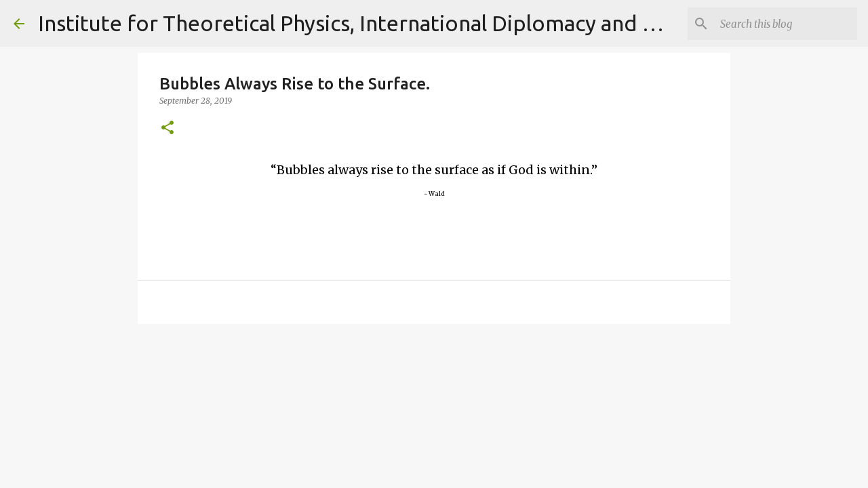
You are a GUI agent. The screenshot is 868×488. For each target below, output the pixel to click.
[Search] (786, 24)
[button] (167, 128)
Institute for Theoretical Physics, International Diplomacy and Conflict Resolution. (437, 23)
